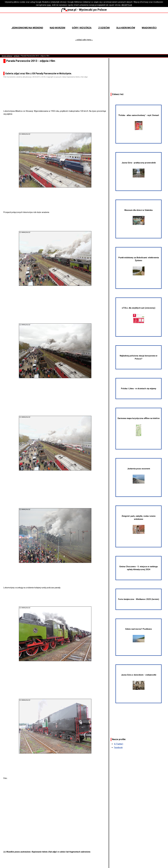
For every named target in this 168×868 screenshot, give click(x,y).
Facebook (118, 747)
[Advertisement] (56, 102)
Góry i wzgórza (82, 28)
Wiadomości (149, 28)
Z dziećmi (104, 28)
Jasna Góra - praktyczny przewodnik (139, 170)
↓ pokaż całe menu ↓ (84, 40)
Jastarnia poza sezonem (139, 475)
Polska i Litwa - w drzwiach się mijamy (139, 389)
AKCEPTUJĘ (127, 5)
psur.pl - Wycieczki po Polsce (84, 10)
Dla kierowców (126, 28)
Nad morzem (57, 28)
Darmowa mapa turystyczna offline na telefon (139, 427)
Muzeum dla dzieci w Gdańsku (139, 217)
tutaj (49, 5)
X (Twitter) (119, 744)
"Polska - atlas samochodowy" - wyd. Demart (139, 122)
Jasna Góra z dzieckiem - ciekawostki (139, 682)
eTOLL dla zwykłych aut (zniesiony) (139, 315)
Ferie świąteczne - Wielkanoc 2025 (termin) (139, 599)
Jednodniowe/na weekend (27, 28)
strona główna (7, 56)
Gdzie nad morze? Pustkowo (139, 635)
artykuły (17, 56)
